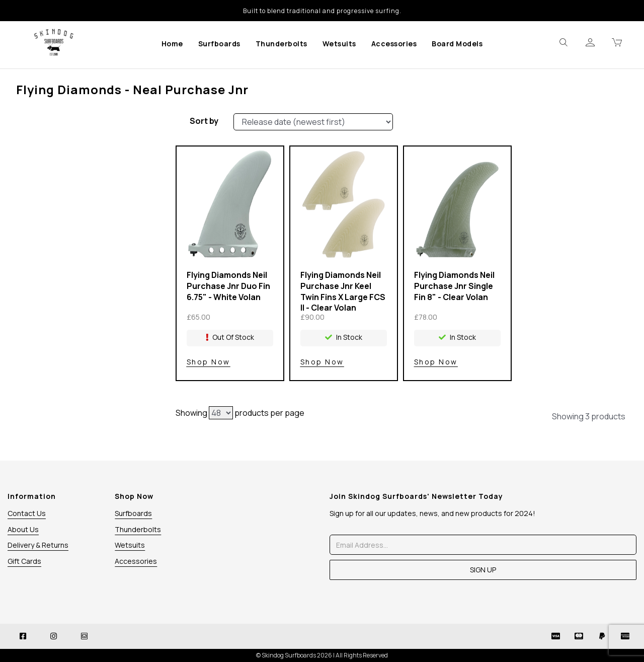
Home (172, 44)
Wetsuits (339, 44)
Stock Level (85, 124)
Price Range (85, 199)
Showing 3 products (589, 416)
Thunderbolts (281, 44)
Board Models (457, 44)
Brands (85, 143)
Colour (85, 162)
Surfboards (219, 44)
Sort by (204, 121)
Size (85, 180)
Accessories (394, 44)
